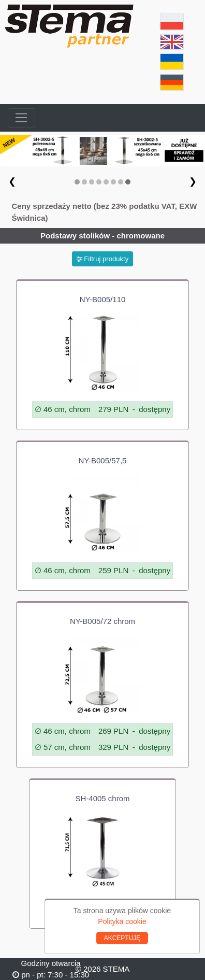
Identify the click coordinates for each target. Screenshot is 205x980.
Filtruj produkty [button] (103, 259)
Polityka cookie (122, 921)
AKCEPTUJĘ (122, 938)
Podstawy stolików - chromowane (102, 236)
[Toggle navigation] (21, 118)
